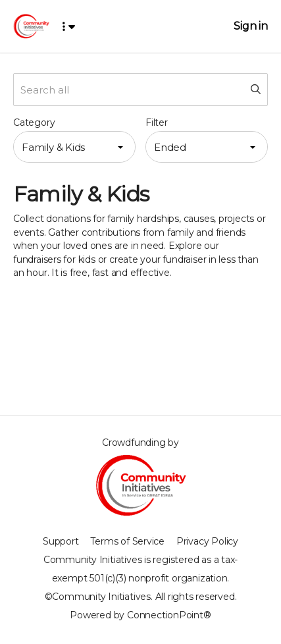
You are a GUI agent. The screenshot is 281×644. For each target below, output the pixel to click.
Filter (157, 122)
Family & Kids (53, 147)
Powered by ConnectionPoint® (140, 615)
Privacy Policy (207, 541)
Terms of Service (127, 541)
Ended (170, 147)
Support (61, 541)
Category (34, 122)
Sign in (251, 26)
